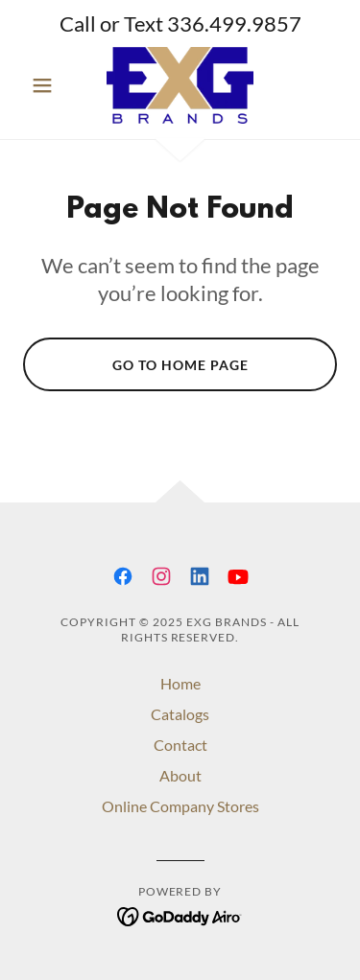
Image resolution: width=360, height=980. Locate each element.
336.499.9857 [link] (234, 23)
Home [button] (180, 683)
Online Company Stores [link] (180, 806)
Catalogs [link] (180, 714)
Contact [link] (180, 745)
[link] (180, 85)
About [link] (180, 775)
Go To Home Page (180, 365)
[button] (47, 85)
